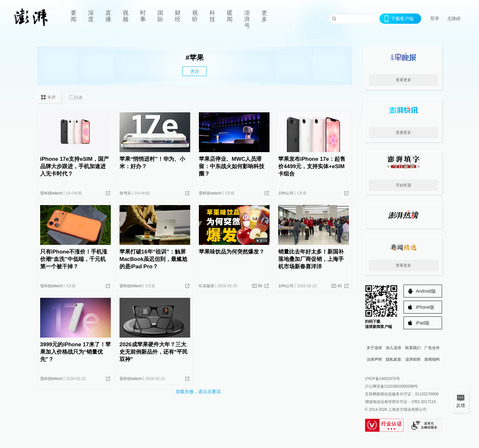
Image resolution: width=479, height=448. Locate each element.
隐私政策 (394, 359)
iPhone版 (425, 307)
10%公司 (286, 193)
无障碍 (454, 19)
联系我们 (413, 348)
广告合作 (432, 348)
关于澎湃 (374, 348)
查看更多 (404, 80)
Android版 (426, 291)
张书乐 (125, 193)
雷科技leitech (52, 193)
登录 (435, 18)
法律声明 (374, 359)
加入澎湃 (394, 348)
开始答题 (404, 185)
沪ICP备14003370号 (382, 379)
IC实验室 (207, 286)
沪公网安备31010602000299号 (391, 386)
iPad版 (423, 323)
